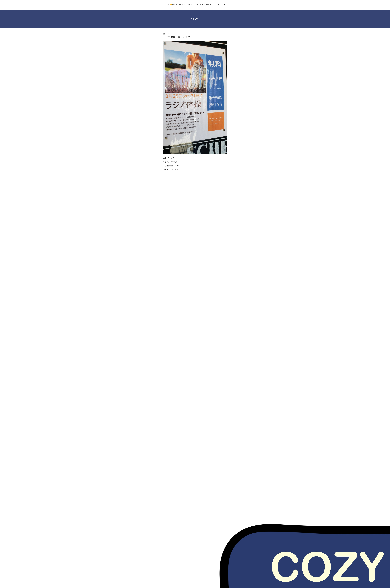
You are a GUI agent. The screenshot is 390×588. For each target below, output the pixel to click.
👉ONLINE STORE (177, 5)
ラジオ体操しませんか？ (177, 37)
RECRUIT (199, 5)
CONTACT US (221, 5)
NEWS (190, 5)
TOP (165, 5)
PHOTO (209, 5)
